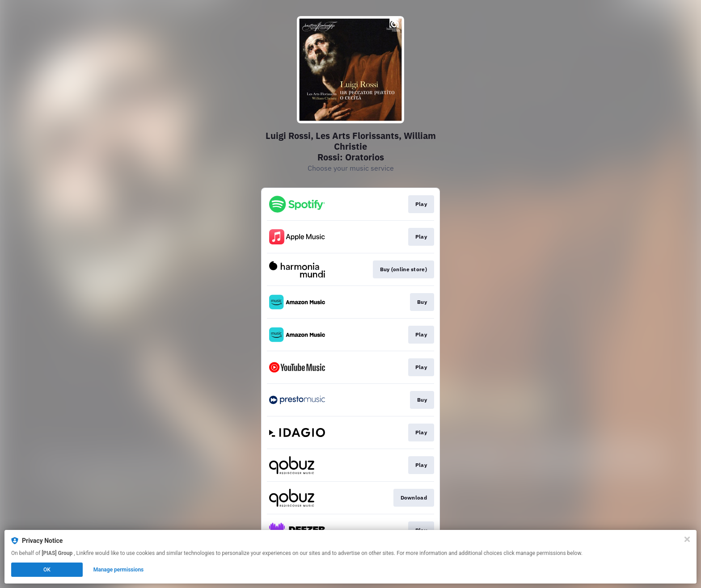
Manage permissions (119, 570)
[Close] (687, 539)
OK (47, 570)
